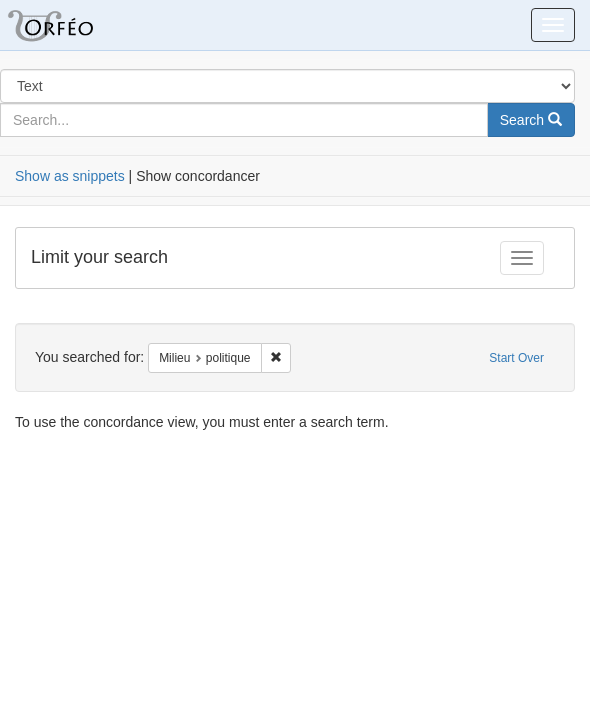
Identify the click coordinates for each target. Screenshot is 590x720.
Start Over (516, 358)
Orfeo (75, 25)
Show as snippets (70, 176)
